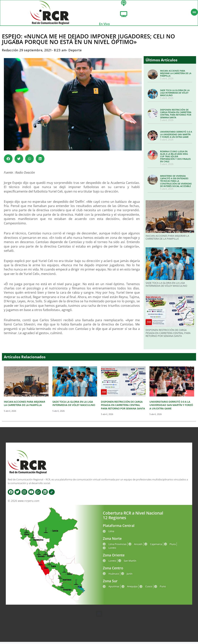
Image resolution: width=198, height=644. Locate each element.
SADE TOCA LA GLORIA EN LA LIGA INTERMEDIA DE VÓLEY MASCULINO (175, 95)
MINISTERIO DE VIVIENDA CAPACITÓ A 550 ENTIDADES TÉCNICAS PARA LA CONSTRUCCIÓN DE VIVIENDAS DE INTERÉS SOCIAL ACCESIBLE (176, 183)
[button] (8, 161)
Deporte (75, 52)
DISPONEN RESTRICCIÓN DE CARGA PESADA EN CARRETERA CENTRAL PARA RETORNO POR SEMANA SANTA (176, 115)
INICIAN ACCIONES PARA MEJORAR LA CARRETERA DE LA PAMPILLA (176, 75)
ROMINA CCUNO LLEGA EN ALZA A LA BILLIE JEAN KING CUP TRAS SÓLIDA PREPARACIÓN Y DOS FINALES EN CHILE (175, 158)
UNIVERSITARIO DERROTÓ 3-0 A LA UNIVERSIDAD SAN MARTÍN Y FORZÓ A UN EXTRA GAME (176, 136)
